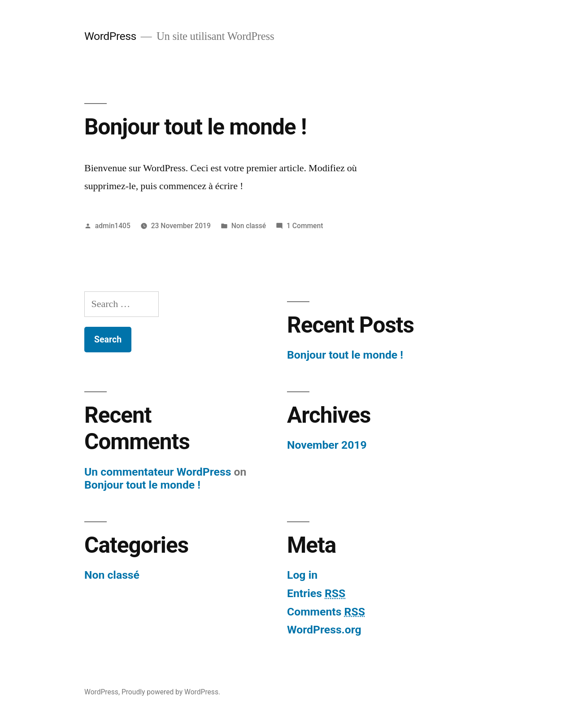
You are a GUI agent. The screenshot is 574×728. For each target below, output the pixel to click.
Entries (316, 593)
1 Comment (305, 226)
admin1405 (113, 226)
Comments (326, 612)
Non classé (249, 226)
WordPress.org (324, 630)
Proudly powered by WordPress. (171, 692)
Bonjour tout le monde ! (195, 127)
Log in (302, 575)
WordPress (110, 36)
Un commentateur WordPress (158, 472)
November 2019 (327, 445)
